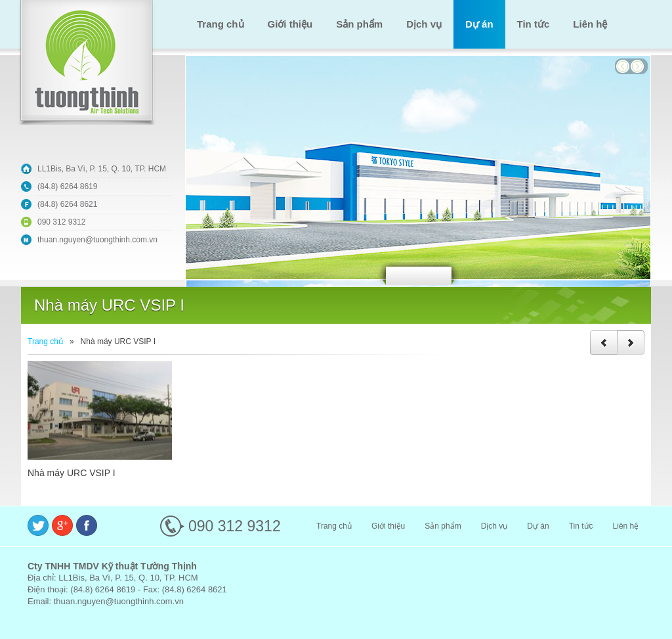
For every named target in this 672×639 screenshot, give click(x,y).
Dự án (479, 24)
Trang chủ (220, 24)
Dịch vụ (424, 24)
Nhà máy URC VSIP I (72, 473)
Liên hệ (590, 24)
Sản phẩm (359, 24)
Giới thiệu (290, 24)
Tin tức (534, 24)
